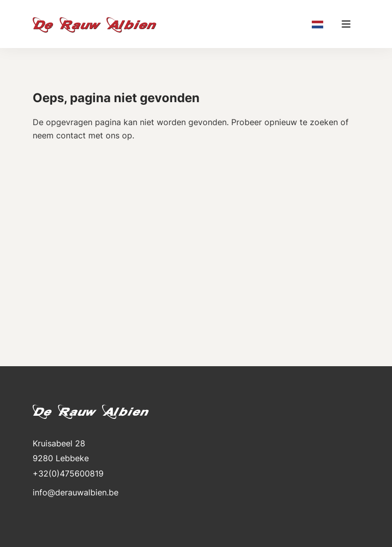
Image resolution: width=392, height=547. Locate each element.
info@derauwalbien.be (76, 492)
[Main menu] (346, 24)
